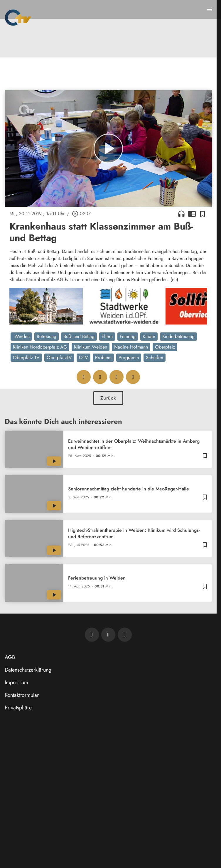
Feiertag (128, 336)
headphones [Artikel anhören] (181, 214)
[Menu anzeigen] (209, 9)
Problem (103, 357)
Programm (129, 357)
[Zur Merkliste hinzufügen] (203, 214)
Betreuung (47, 336)
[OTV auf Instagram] (125, 635)
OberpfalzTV (59, 357)
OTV (83, 357)
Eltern (107, 336)
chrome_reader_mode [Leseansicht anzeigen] (192, 214)
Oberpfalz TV (26, 357)
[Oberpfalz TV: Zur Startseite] (18, 18)
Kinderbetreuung (178, 336)
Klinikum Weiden (91, 347)
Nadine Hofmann (131, 347)
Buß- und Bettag (79, 336)
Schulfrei (155, 357)
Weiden (21, 336)
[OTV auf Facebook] (108, 635)
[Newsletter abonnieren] (92, 635)
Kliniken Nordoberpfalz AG (40, 347)
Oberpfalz (165, 347)
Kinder (149, 336)
